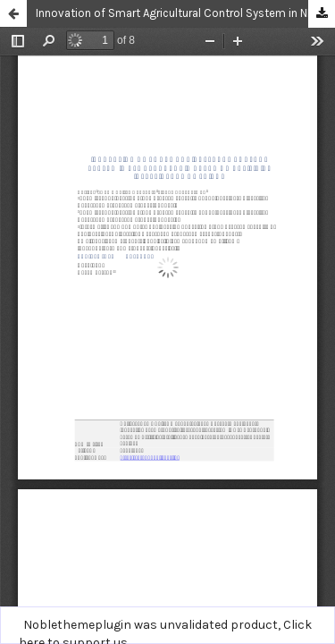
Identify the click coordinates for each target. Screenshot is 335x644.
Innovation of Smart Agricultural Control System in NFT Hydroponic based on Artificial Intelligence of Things (185, 13)
